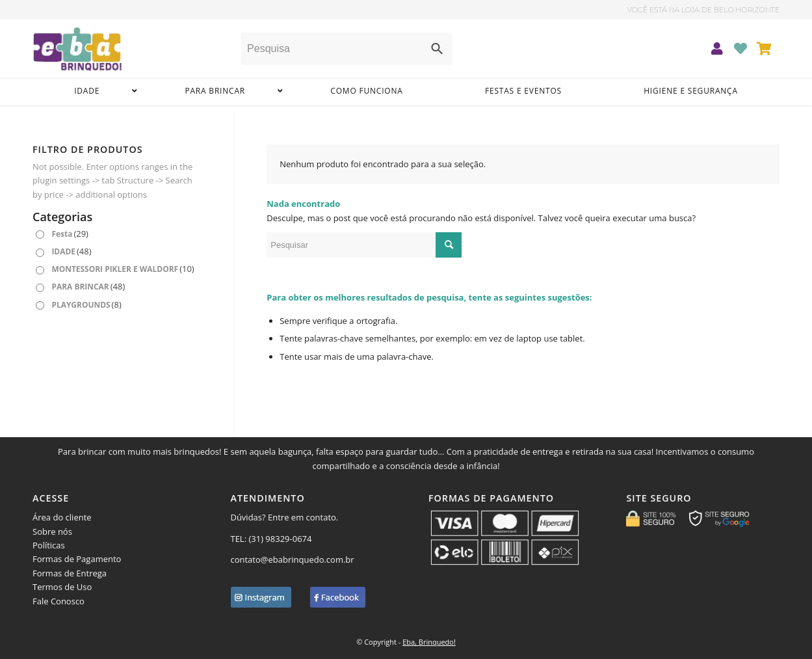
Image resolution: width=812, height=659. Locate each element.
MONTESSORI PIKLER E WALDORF (123, 269)
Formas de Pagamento (77, 559)
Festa (70, 234)
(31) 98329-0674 (281, 539)
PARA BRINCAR (88, 286)
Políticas (49, 545)
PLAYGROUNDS (86, 304)
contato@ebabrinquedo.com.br (292, 559)
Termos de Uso (62, 587)
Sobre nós (52, 531)
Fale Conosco (59, 601)
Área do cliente (62, 517)
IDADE (71, 251)
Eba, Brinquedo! (429, 642)
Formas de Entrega (70, 573)
